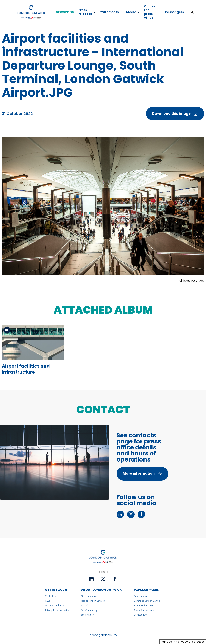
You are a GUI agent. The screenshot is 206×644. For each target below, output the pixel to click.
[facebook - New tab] (141, 514)
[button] (192, 12)
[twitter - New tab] (131, 514)
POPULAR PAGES (146, 590)
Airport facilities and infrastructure (26, 369)
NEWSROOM (65, 12)
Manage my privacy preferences (183, 642)
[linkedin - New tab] (120, 514)
